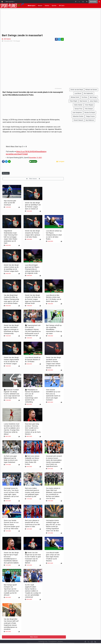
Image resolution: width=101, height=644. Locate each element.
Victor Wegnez (89, 105)
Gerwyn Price (78, 109)
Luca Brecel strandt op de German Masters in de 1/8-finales (33, 360)
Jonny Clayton (94, 101)
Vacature (60, 637)
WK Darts (62, 6)
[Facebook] (85, 637)
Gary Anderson (90, 120)
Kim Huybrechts (88, 93)
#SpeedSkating (41, 152)
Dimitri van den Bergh (77, 90)
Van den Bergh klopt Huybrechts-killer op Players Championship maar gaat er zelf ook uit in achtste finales (11, 299)
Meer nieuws (33, 179)
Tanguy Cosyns (90, 116)
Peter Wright (73, 101)
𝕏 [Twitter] (89, 637)
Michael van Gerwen (91, 90)
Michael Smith (75, 97)
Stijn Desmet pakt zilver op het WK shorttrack (10, 203)
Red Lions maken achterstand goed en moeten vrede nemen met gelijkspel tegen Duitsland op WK (32, 492)
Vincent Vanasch (78, 120)
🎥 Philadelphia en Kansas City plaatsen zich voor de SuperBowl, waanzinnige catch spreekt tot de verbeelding (32, 396)
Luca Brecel (78, 93)
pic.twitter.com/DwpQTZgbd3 (17, 154)
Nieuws (40, 6)
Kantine (47, 6)
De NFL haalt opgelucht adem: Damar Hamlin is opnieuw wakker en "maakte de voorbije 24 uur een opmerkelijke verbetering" (33, 591)
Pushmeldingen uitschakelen (66, 639)
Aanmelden (93, 2)
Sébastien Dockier (78, 116)
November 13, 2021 (36, 158)
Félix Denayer (89, 109)
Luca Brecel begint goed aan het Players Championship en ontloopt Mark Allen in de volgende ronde (32, 269)
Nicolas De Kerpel (90, 113)
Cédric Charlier (78, 105)
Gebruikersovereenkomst (34, 639)
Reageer (18, 41)
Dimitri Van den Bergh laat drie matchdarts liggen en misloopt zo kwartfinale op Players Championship (11, 329)
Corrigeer (60, 161)
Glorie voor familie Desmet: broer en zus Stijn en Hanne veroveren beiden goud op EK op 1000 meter (12, 525)
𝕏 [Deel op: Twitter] (59, 39)
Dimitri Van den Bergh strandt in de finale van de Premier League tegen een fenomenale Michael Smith (33, 299)
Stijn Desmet (83, 101)
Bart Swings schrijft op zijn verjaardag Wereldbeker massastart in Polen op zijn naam (54, 329)
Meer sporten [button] (10, 2)
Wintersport (31, 6)
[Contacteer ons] (92, 637)
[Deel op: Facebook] (56, 39)
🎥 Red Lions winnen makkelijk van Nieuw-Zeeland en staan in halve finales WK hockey (32, 460)
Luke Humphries (77, 113)
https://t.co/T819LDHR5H (26, 152)
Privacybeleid (52, 637)
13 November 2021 (8, 41)
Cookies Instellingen (50, 639)
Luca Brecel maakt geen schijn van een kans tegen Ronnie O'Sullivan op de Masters (53, 557)
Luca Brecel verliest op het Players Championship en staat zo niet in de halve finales (54, 235)
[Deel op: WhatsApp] (62, 39)
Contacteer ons (43, 637)
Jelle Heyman (7, 39)
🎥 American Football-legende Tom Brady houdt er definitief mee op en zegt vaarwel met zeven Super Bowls (12, 394)
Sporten (54, 6)
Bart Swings (93, 97)
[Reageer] (19, 207)
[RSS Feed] (95, 637)
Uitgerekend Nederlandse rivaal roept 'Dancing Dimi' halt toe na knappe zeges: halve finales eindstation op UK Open (11, 237)
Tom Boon (84, 97)
